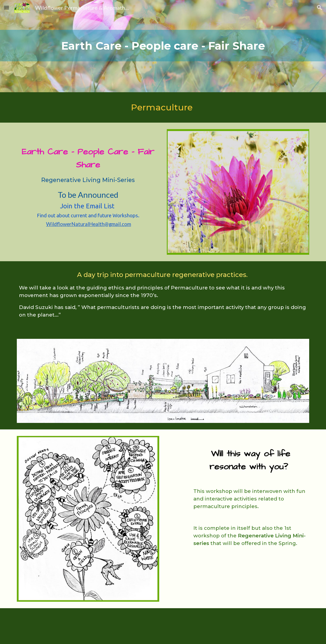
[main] (163, 46)
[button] (7, 7)
